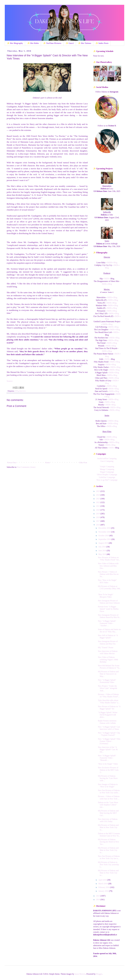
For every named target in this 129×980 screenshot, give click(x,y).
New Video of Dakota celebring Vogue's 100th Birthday (108, 659)
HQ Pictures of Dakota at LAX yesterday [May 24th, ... (109, 589)
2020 (98, 510)
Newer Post (12, 463)
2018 (98, 517)
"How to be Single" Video (108, 764)
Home (48, 463)
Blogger (99, 974)
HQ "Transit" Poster (106, 647)
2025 (98, 491)
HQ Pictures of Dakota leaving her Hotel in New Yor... (109, 842)
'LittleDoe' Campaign (107, 477)
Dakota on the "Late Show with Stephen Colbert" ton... (108, 805)
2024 (98, 495)
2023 (98, 499)
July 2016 (102, 547)
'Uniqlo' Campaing (107, 467)
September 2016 (105, 539)
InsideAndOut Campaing (107, 458)
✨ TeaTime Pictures (52, 43)
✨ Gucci (70, 43)
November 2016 (105, 532)
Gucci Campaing (107, 461)
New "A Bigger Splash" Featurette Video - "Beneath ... (107, 758)
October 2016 (104, 536)
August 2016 (104, 543)
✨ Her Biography (15, 43)
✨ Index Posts (102, 43)
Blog (115, 263)
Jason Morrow (80, 974)
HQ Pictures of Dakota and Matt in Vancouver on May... (108, 674)
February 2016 (104, 887)
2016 (17, 391)
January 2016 (104, 891)
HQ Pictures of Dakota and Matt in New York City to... (108, 827)
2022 (98, 502)
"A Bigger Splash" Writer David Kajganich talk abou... (108, 715)
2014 (98, 900)
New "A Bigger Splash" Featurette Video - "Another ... (107, 623)
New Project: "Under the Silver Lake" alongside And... (108, 688)
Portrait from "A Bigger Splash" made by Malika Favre (108, 609)
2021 (98, 506)
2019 (98, 514)
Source (10, 381)
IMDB (110, 263)
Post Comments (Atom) (26, 467)
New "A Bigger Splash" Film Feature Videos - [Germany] (109, 741)
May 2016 (103, 554)
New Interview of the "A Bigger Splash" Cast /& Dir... (108, 749)
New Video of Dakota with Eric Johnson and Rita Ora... (108, 566)
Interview (23, 391)
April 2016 (103, 880)
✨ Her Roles (33, 43)
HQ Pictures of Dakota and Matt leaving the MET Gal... (108, 813)
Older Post (83, 463)
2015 (98, 896)
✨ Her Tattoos (85, 43)
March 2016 (103, 884)
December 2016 (105, 528)
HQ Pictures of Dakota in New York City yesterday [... (109, 865)
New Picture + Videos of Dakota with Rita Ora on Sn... (108, 574)
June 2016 (103, 551)
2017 (98, 521)
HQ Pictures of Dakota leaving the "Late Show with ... (108, 778)
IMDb (116, 265)
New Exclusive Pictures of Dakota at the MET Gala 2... (108, 770)
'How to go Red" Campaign (107, 480)
